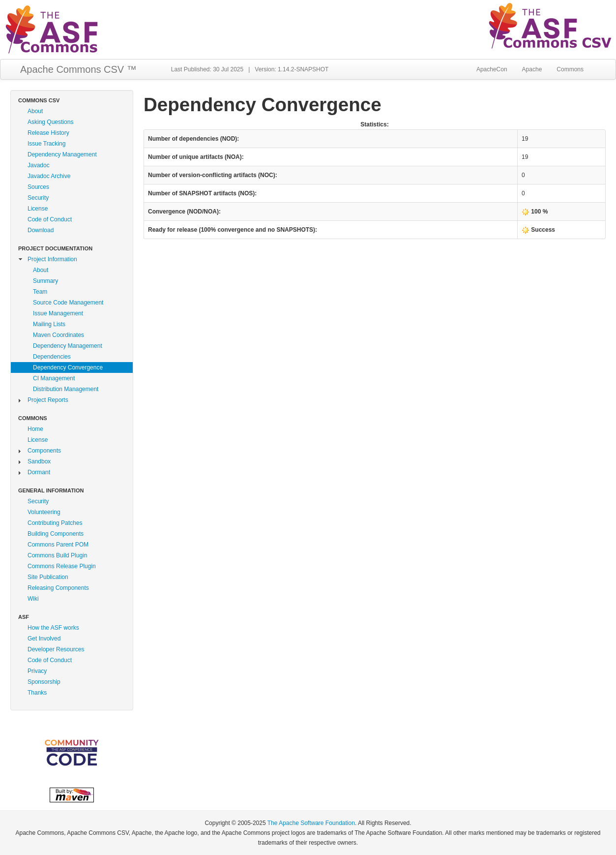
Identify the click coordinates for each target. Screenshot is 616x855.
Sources (38, 187)
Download (41, 230)
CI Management (54, 378)
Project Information (52, 259)
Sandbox (39, 461)
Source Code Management (68, 303)
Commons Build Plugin (57, 555)
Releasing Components (58, 588)
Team (40, 292)
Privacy (37, 671)
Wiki (33, 599)
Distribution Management (66, 389)
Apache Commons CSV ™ (78, 69)
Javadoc (39, 165)
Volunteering (44, 512)
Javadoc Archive (49, 176)
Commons (570, 69)
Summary (45, 281)
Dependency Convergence (68, 367)
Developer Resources (56, 649)
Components (44, 451)
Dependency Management (62, 154)
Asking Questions (50, 122)
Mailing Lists (49, 324)
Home (35, 429)
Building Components (56, 534)
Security (38, 198)
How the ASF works (53, 628)
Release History (48, 133)
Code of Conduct (50, 219)
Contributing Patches (55, 523)
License (38, 209)
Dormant (39, 472)
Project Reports (48, 400)
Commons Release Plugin (62, 566)
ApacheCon (492, 69)
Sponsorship (44, 682)
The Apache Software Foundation (311, 823)
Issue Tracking (46, 144)
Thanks (37, 693)
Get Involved (44, 639)
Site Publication (48, 577)
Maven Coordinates (59, 335)
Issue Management (58, 313)
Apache (532, 69)
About (35, 111)
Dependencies (52, 357)
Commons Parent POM (58, 545)
